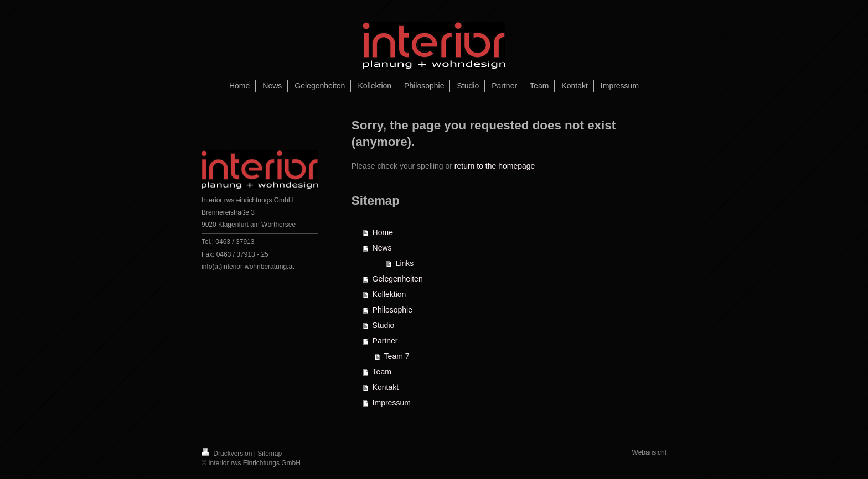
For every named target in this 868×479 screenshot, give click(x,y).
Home (383, 232)
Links (405, 263)
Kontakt (386, 387)
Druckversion (228, 454)
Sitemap (270, 454)
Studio (384, 325)
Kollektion (389, 294)
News (382, 248)
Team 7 (397, 356)
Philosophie (392, 310)
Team (382, 372)
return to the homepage (495, 166)
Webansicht (649, 452)
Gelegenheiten (398, 279)
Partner (385, 341)
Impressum (392, 403)
